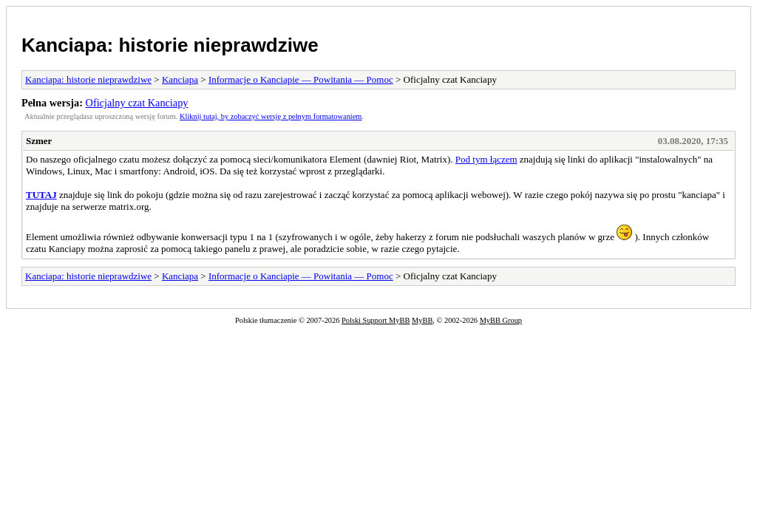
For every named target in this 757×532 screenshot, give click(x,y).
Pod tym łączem (486, 159)
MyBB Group (501, 320)
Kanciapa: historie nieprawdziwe (170, 45)
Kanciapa (180, 79)
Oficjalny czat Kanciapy (137, 103)
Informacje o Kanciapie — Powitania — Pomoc (301, 79)
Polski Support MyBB (376, 320)
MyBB (422, 320)
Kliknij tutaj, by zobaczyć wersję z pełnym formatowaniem (271, 116)
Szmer (39, 141)
